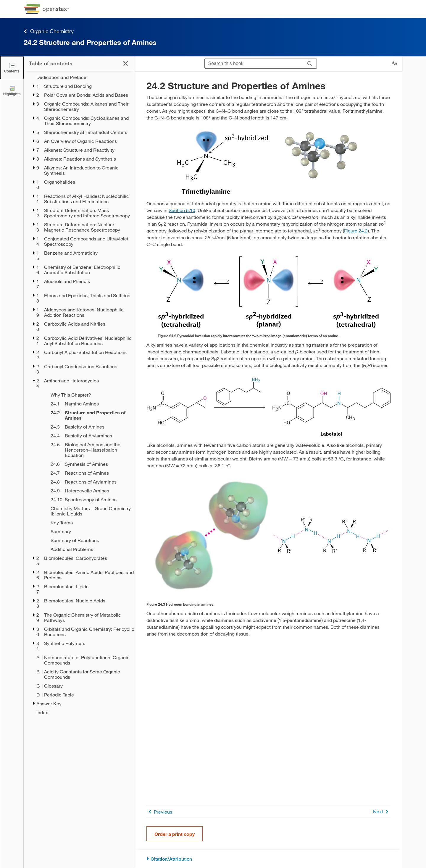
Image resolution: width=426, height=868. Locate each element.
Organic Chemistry (49, 31)
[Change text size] (394, 64)
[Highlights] (12, 90)
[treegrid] (79, 395)
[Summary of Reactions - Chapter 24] (89, 540)
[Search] (310, 64)
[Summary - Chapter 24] (89, 531)
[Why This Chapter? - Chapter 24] (89, 395)
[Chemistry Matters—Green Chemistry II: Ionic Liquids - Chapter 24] (89, 511)
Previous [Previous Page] (159, 812)
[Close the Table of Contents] (12, 68)
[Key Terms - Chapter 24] (89, 523)
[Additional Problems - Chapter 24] (89, 549)
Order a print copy (175, 834)
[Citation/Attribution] (268, 859)
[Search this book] (254, 64)
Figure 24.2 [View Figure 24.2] (356, 231)
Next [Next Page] (382, 812)
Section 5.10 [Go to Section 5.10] (182, 210)
